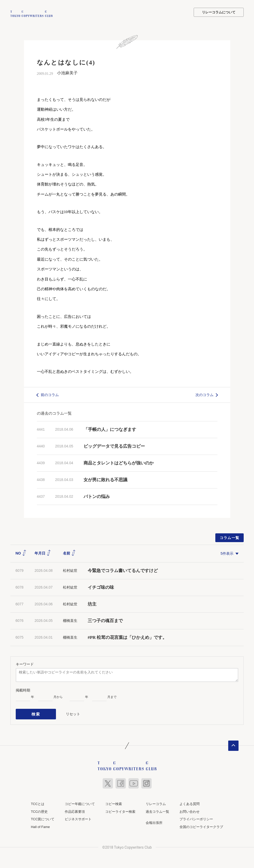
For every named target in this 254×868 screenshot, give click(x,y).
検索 (36, 712)
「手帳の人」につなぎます (110, 429)
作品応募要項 (75, 809)
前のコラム (50, 394)
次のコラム (204, 394)
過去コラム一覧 (157, 809)
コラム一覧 (230, 537)
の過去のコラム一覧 (54, 413)
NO (21, 553)
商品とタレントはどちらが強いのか (119, 462)
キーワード (25, 663)
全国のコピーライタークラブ (201, 824)
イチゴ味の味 (101, 587)
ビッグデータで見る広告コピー (114, 446)
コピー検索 (114, 801)
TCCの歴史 (39, 809)
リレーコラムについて (219, 12)
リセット (73, 712)
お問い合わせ (190, 809)
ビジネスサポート (78, 817)
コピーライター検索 (120, 809)
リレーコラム (156, 801)
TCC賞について (43, 817)
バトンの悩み (97, 496)
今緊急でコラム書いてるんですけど (123, 570)
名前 (69, 553)
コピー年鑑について (80, 801)
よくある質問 (190, 801)
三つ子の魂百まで (105, 620)
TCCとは (38, 801)
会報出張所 (154, 820)
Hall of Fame (40, 824)
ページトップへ (233, 743)
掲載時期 (23, 689)
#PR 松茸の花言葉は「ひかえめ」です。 (127, 637)
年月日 (43, 553)
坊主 (92, 603)
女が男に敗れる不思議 (105, 479)
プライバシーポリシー (196, 817)
